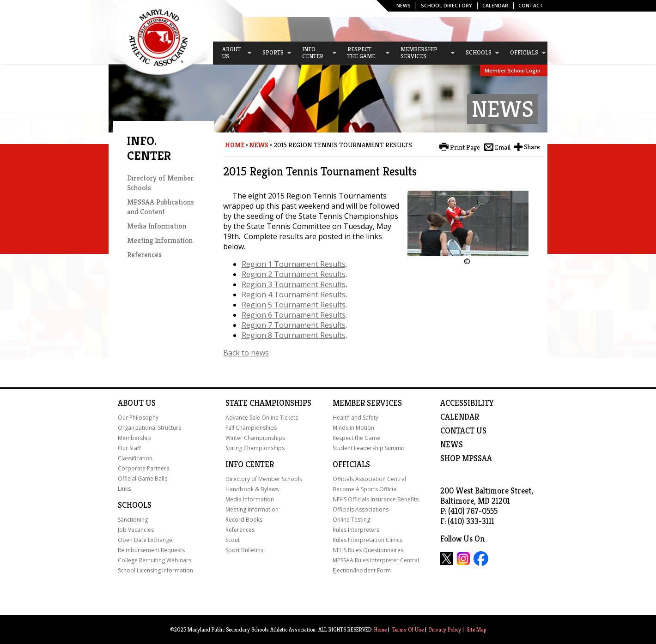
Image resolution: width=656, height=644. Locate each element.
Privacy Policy (445, 629)
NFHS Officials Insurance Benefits (376, 499)
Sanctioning (133, 520)
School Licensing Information (155, 570)
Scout (233, 540)
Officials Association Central (369, 479)
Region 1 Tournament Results (294, 264)
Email (503, 147)
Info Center (250, 464)
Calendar (495, 5)
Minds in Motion (353, 428)
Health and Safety (355, 418)
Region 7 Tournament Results (294, 325)
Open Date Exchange (145, 540)
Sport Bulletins (244, 550)
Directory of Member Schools (264, 479)
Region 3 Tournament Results (294, 284)
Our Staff (129, 448)
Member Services (367, 403)
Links (124, 489)
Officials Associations (361, 509)
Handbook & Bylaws (252, 489)
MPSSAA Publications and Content (161, 207)
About (131, 403)
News (404, 5)
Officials (351, 464)
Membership (134, 438)
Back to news (246, 353)
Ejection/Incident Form (362, 570)
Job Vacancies (136, 530)
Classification (135, 458)
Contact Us (463, 431)
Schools (135, 505)
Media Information (157, 226)
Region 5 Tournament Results (294, 305)
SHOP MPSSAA (466, 458)
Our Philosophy (138, 418)
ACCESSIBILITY (467, 403)
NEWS (452, 445)
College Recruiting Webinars (155, 560)
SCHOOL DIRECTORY (446, 5)
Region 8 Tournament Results (294, 335)
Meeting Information (160, 240)
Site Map (476, 629)
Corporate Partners (143, 468)
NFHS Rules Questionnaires (368, 550)
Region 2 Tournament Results (294, 274)
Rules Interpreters (356, 530)
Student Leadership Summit (368, 448)
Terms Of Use (408, 629)
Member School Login (513, 70)
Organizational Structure (150, 428)
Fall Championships (251, 428)
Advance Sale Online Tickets (262, 418)
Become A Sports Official (365, 489)
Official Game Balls (143, 478)
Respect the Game (356, 438)
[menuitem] (233, 53)
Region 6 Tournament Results (294, 315)
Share (532, 147)
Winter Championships (255, 438)
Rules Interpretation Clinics (367, 540)
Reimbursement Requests (151, 550)
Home (235, 145)
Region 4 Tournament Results (294, 295)
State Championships (268, 403)
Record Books (244, 520)
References (144, 255)
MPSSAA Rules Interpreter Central (376, 560)
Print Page (465, 147)
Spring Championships (255, 448)
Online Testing (351, 520)
